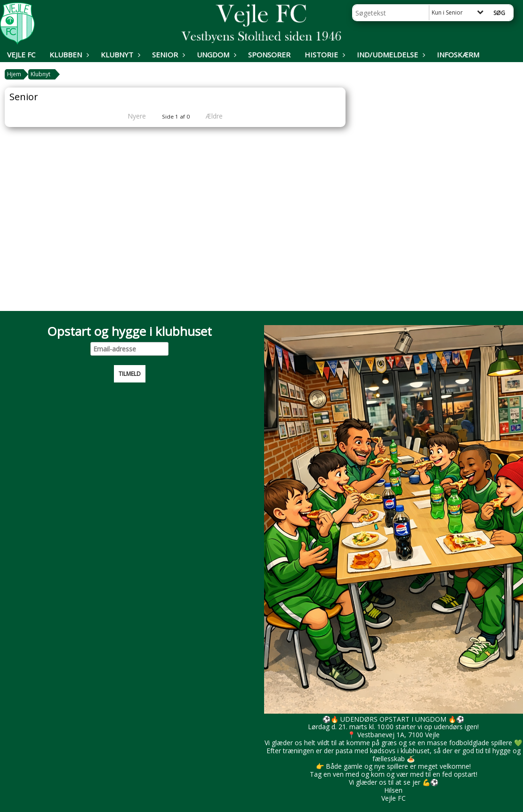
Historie (324, 55)
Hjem (14, 74)
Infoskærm (458, 55)
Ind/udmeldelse (390, 55)
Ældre (221, 116)
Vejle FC (21, 55)
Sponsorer (269, 55)
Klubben (68, 55)
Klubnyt (119, 55)
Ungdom (215, 55)
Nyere (131, 116)
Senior (167, 55)
